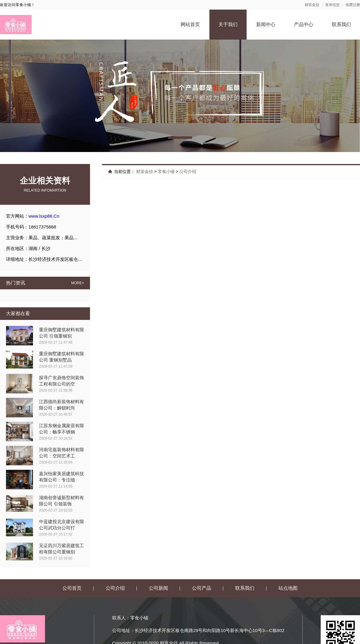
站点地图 (288, 588)
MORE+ (78, 283)
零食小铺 (166, 171)
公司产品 (202, 588)
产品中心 (304, 24)
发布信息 (332, 5)
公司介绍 (188, 171)
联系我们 (341, 24)
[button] (180, 138)
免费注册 (353, 5)
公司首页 (72, 588)
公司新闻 (158, 588)
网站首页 (190, 24)
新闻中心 (266, 24)
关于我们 (228, 24)
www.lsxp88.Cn (44, 216)
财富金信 (312, 5)
